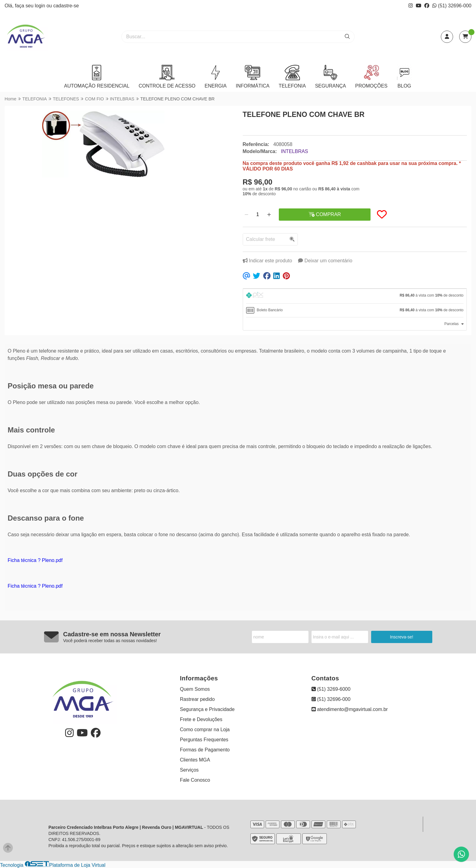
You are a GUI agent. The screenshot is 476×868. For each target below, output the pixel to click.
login (41, 6)
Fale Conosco (195, 780)
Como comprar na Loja (205, 730)
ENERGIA (216, 77)
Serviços (189, 770)
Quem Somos (195, 689)
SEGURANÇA (330, 77)
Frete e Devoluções (201, 719)
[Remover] (246, 215)
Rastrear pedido (197, 699)
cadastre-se (66, 6)
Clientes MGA (195, 760)
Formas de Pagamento (205, 750)
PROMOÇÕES (371, 77)
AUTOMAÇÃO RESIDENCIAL (97, 77)
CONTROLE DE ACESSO (167, 77)
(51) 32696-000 (452, 6)
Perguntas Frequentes (204, 740)
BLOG (404, 77)
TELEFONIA (292, 77)
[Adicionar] (269, 215)
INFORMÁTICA (253, 77)
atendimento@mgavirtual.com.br (350, 709)
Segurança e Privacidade (207, 709)
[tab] (355, 296)
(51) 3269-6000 (331, 689)
